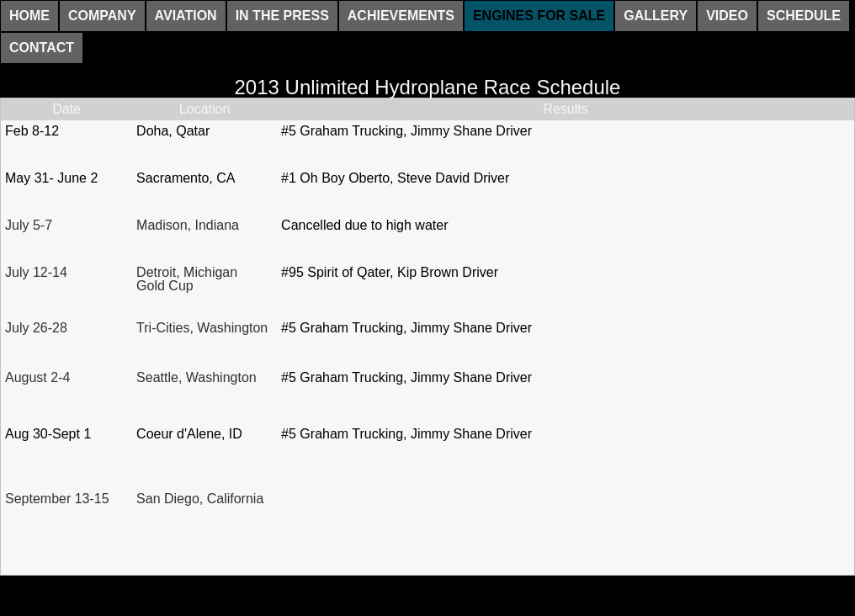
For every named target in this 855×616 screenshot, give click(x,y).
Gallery (656, 16)
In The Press (282, 16)
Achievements (401, 16)
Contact (42, 48)
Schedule (804, 16)
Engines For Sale (539, 16)
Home (29, 16)
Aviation (186, 16)
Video (727, 16)
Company (102, 16)
